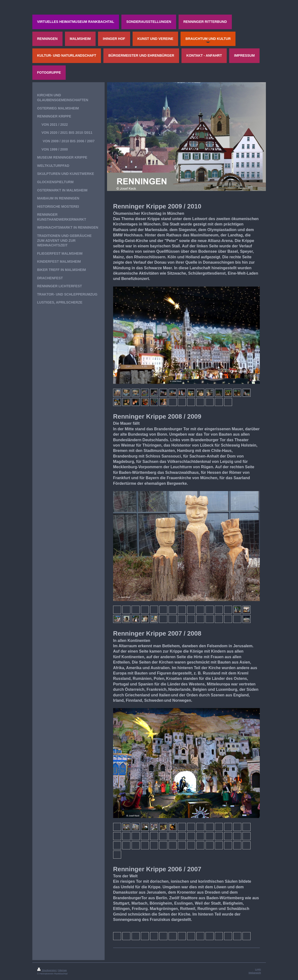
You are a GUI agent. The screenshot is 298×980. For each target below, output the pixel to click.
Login (258, 969)
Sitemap (62, 970)
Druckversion (47, 970)
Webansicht (255, 973)
